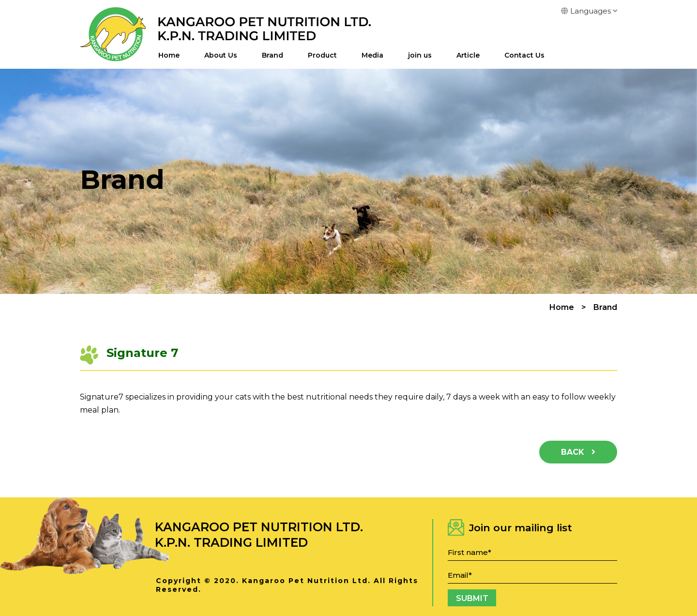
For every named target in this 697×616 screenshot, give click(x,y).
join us (420, 55)
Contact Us (524, 55)
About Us (221, 55)
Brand (273, 55)
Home (169, 55)
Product (322, 55)
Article (468, 55)
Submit (472, 598)
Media (372, 55)
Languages (589, 11)
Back (578, 452)
